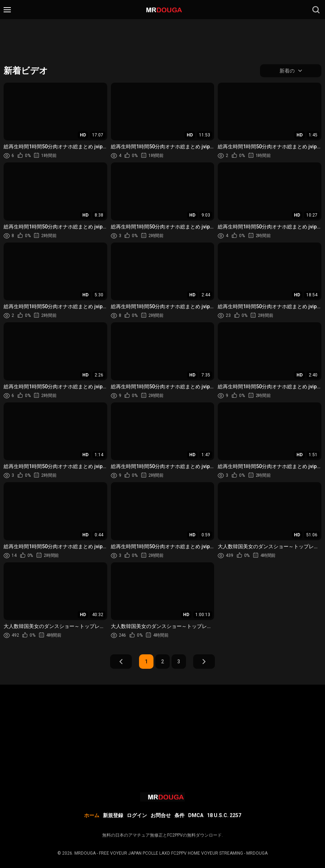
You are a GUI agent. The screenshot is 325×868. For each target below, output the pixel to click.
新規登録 (113, 815)
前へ (121, 662)
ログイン (137, 815)
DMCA (196, 815)
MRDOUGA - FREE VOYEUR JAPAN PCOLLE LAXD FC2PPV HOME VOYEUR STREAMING (159, 853)
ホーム (92, 815)
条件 (179, 815)
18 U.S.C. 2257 (224, 815)
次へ (204, 662)
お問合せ (161, 815)
